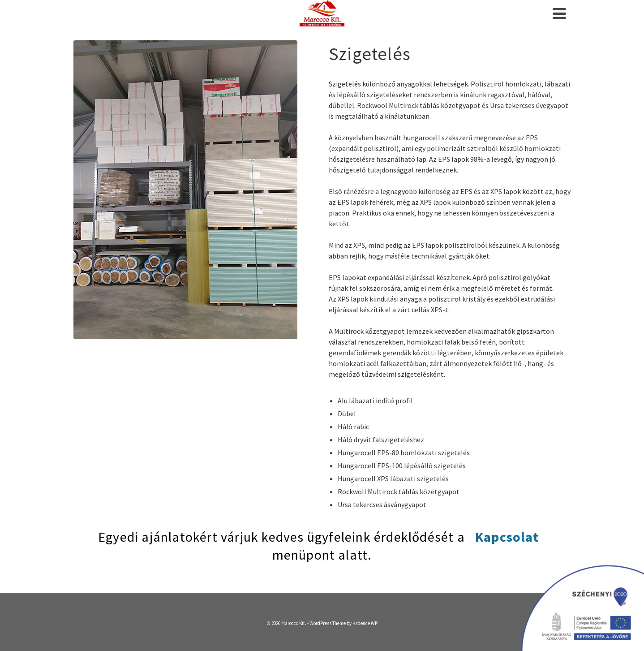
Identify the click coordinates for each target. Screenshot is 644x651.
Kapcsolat (507, 537)
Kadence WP (365, 623)
